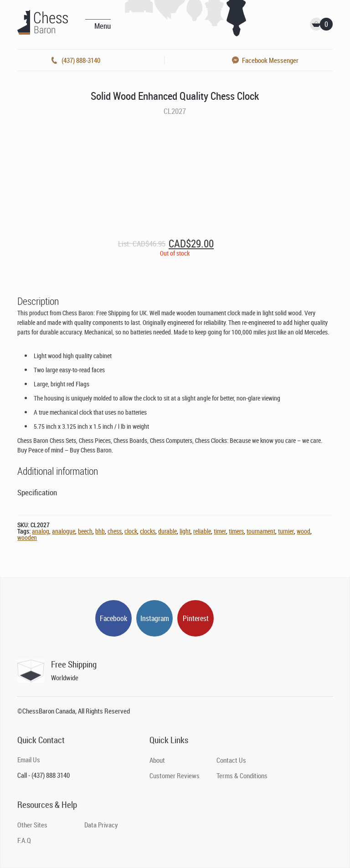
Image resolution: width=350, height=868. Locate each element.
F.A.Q (24, 840)
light (185, 531)
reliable (202, 531)
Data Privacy (101, 825)
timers (236, 531)
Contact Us (231, 760)
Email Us (29, 760)
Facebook (113, 618)
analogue (64, 531)
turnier (286, 531)
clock (131, 531)
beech (85, 531)
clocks (148, 531)
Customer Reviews (175, 776)
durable (167, 531)
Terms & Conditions (242, 776)
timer (220, 531)
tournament (261, 531)
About (157, 760)
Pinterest (196, 618)
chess (115, 531)
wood (304, 531)
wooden (27, 537)
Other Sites (32, 825)
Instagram (155, 618)
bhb (100, 531)
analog (41, 531)
